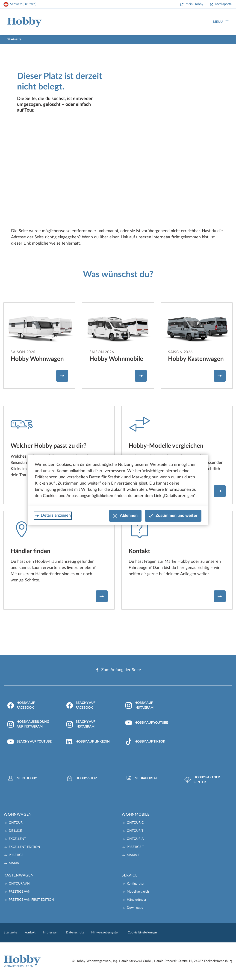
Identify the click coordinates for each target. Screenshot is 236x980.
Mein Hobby (194, 4)
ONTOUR (16, 823)
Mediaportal (224, 4)
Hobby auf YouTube (147, 723)
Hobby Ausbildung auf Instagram (28, 724)
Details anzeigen (56, 515)
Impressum (51, 933)
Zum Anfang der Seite (118, 670)
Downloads (135, 908)
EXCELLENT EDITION (24, 847)
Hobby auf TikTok (145, 742)
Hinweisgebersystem (106, 933)
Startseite (10, 933)
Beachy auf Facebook (81, 705)
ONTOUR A (135, 839)
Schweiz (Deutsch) (23, 4)
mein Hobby (22, 778)
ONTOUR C (135, 823)
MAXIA (14, 863)
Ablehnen (125, 516)
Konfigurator (136, 884)
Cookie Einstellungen (142, 933)
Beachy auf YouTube (29, 742)
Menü (221, 22)
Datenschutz (75, 933)
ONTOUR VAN (19, 884)
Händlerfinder (137, 900)
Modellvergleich (138, 892)
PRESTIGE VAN (20, 892)
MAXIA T (133, 855)
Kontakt (30, 933)
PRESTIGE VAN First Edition (31, 900)
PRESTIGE (16, 855)
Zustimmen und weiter (173, 516)
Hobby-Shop (82, 778)
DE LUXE (15, 831)
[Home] (25, 22)
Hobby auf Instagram (139, 705)
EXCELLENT (17, 839)
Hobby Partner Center (202, 780)
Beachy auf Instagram (81, 724)
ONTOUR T (135, 831)
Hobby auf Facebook (21, 705)
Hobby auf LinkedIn (88, 742)
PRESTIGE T (135, 847)
